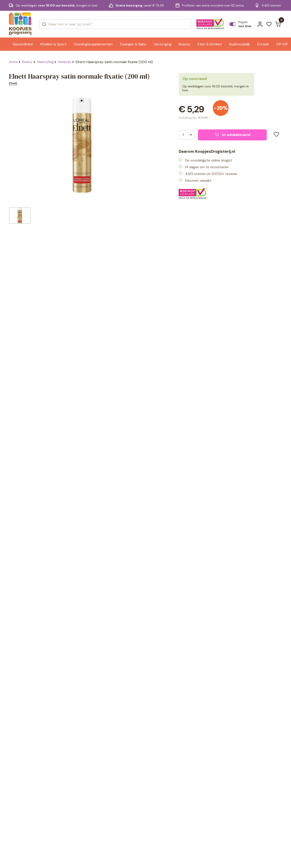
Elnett (13, 83)
